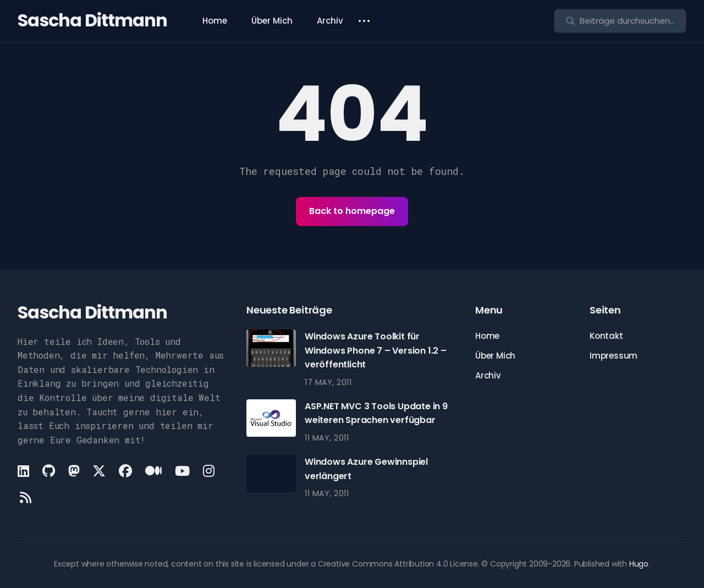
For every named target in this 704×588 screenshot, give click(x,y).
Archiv (330, 21)
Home (215, 21)
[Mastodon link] (74, 471)
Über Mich (272, 21)
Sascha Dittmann (92, 20)
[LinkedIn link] (24, 471)
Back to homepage (352, 211)
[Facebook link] (125, 471)
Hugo (639, 564)
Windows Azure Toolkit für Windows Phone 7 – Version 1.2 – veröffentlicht (376, 350)
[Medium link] (153, 471)
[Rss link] (26, 497)
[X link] (99, 471)
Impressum (614, 356)
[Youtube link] (182, 471)
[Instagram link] (209, 471)
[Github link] (49, 471)
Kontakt (606, 336)
